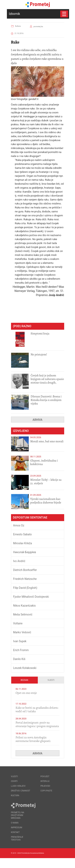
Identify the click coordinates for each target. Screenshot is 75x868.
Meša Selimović (23, 614)
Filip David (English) (25, 588)
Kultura (18, 26)
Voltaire (18, 623)
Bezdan (24, 680)
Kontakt (15, 832)
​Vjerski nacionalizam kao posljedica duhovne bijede (46, 501)
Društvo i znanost (21, 791)
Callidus (61, 863)
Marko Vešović (22, 632)
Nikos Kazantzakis (25, 606)
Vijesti (51, 680)
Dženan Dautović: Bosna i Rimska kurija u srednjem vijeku (46, 400)
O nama (15, 823)
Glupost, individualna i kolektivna (44, 462)
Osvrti (14, 781)
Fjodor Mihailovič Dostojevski (31, 597)
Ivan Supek (20, 641)
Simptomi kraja (40, 333)
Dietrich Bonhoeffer (25, 570)
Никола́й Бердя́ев (25, 552)
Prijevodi (45, 786)
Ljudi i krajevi (18, 786)
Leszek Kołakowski (25, 668)
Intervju (45, 781)
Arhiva (38, 420)
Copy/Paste (46, 791)
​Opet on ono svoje (26, 693)
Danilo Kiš (19, 659)
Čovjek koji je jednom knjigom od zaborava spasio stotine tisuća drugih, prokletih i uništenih (47, 381)
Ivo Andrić (19, 561)
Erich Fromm (21, 650)
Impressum (17, 828)
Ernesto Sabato (23, 534)
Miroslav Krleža (23, 543)
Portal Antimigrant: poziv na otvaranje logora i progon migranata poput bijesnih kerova (37, 726)
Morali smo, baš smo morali (47, 441)
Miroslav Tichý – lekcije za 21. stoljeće (46, 481)
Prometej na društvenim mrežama (18, 815)
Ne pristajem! (39, 354)
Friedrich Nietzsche (25, 579)
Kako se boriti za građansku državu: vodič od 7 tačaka (37, 709)
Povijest (45, 776)
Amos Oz (19, 525)
